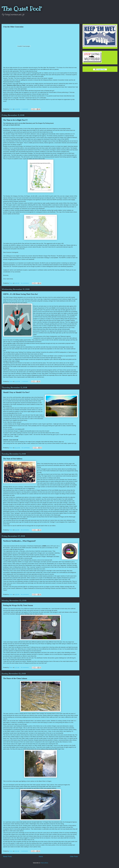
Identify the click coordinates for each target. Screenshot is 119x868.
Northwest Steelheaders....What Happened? (19, 541)
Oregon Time (100, 69)
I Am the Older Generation (13, 27)
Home (41, 856)
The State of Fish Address (13, 459)
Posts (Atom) (44, 863)
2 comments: (25, 851)
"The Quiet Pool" (22, 9)
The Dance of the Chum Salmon (15, 678)
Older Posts (74, 856)
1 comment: (25, 109)
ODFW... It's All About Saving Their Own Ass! (21, 294)
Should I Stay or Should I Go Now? (16, 392)
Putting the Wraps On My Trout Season (18, 605)
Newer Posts (7, 856)
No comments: (25, 283)
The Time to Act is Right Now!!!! (15, 120)
